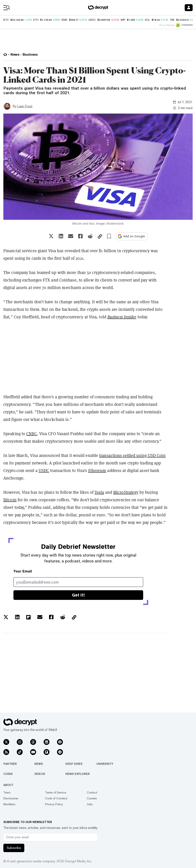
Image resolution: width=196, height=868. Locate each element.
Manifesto (9, 804)
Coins (8, 774)
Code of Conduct (56, 798)
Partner (10, 764)
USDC (44, 471)
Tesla (99, 492)
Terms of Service (56, 792)
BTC (6, 20)
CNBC (31, 434)
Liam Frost (25, 106)
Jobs (90, 804)
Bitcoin (10, 500)
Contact (92, 792)
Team (7, 792)
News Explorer (78, 774)
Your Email (23, 571)
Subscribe (14, 848)
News (39, 764)
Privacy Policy (54, 804)
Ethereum (97, 471)
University (105, 764)
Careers (92, 798)
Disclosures (11, 798)
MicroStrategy (126, 492)
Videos (40, 774)
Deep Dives (74, 764)
